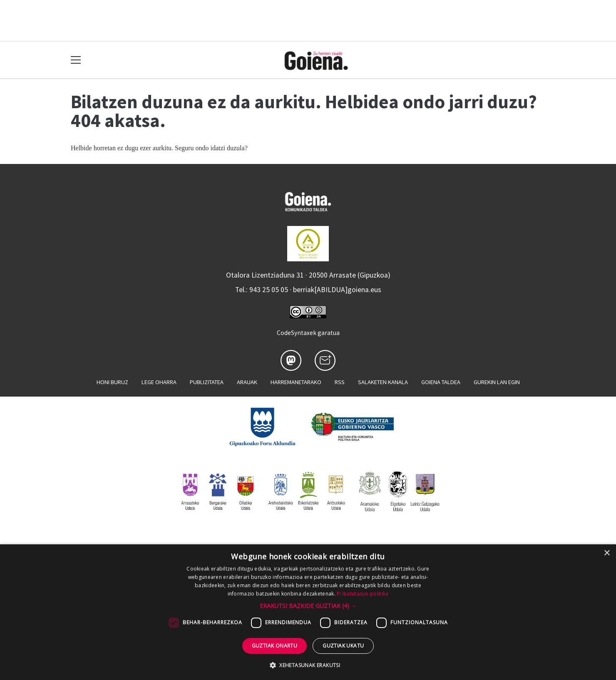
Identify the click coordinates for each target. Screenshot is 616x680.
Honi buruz (112, 382)
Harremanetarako (296, 382)
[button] (308, 606)
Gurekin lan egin (497, 382)
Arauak (247, 382)
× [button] (607, 553)
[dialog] (308, 612)
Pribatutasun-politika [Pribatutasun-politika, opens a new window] (363, 594)
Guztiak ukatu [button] (343, 646)
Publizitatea (207, 382)
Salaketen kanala (383, 382)
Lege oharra (159, 382)
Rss (340, 382)
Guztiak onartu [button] (275, 646)
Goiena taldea (441, 382)
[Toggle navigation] (76, 60)
